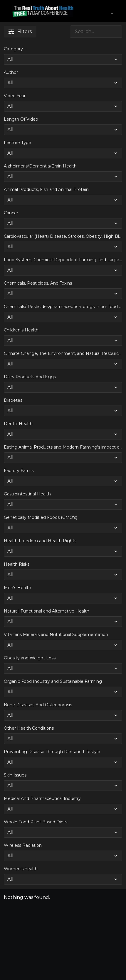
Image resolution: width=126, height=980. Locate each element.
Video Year (15, 96)
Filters (20, 31)
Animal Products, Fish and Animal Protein (46, 189)
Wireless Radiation (23, 845)
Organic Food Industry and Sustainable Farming (53, 681)
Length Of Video (21, 119)
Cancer (11, 213)
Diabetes (13, 400)
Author (11, 72)
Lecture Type (17, 143)
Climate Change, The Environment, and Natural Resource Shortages (63, 353)
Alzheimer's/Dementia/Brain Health (40, 166)
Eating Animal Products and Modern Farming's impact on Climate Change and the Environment (63, 447)
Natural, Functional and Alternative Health (47, 611)
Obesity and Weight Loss (30, 658)
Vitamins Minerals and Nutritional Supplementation (56, 634)
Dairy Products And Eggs (30, 377)
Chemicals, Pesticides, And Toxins (38, 283)
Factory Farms (19, 471)
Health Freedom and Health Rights (40, 541)
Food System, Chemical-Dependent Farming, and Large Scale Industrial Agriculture (63, 260)
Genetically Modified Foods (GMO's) (41, 517)
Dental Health (18, 424)
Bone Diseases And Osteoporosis (38, 705)
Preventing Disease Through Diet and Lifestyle (52, 752)
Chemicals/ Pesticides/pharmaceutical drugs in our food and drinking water (63, 307)
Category (13, 49)
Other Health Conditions (29, 728)
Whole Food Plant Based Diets (36, 822)
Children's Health (21, 330)
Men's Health (17, 588)
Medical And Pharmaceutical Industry (42, 798)
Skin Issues (15, 775)
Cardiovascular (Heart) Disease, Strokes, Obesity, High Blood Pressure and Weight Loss (63, 236)
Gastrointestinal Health (27, 494)
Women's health (21, 869)
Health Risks (17, 564)
